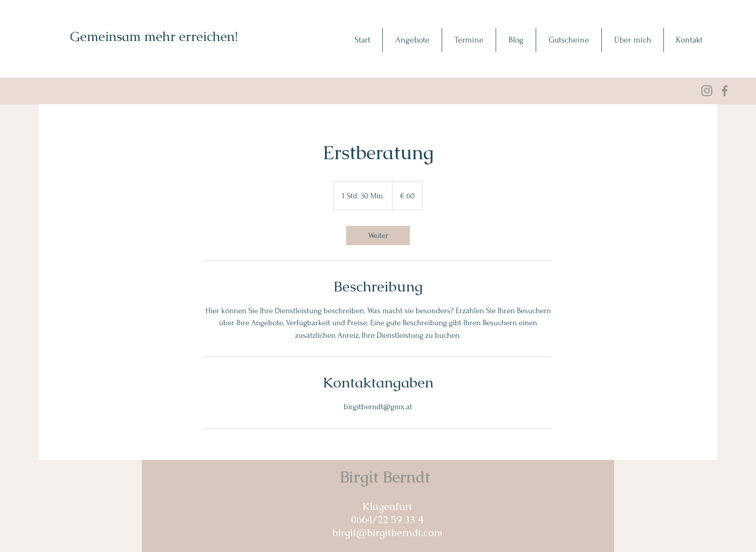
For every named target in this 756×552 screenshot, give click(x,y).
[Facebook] (725, 91)
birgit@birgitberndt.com (387, 532)
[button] (412, 40)
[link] (378, 235)
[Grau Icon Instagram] (707, 91)
